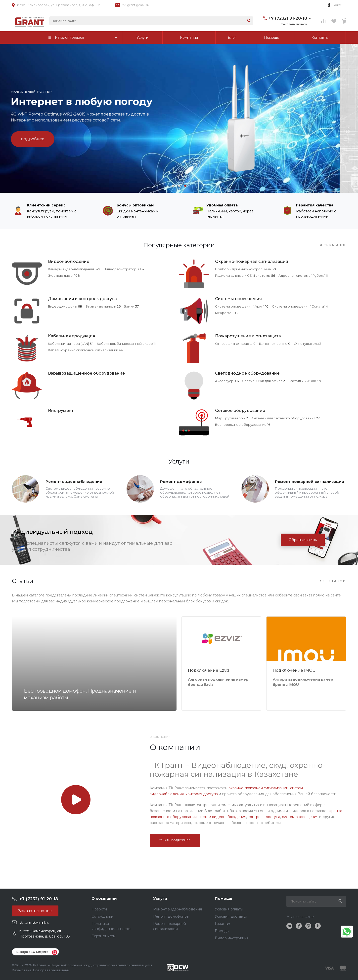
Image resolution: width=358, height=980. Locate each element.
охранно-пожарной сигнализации (258, 788)
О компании (104, 898)
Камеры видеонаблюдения (71, 269)
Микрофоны (225, 313)
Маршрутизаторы (230, 418)
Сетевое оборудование (240, 411)
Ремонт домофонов (181, 482)
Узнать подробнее (175, 840)
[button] (173, 186)
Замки (129, 306)
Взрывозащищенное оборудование (86, 373)
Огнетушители (306, 344)
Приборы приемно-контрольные (243, 269)
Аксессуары (225, 381)
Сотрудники (102, 916)
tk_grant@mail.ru (136, 5)
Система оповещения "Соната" (299, 306)
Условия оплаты (229, 909)
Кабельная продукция (72, 336)
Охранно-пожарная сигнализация (252, 261)
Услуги (160, 898)
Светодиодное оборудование (247, 373)
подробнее (51, 139)
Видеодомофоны (63, 306)
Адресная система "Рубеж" (302, 275)
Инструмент (61, 411)
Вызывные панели (101, 306)
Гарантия (223, 924)
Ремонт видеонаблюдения (74, 482)
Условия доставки (231, 916)
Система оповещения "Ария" (240, 306)
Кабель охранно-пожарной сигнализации (83, 350)
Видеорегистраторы (121, 269)
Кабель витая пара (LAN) (68, 344)
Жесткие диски (61, 275)
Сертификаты (104, 936)
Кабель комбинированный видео (125, 344)
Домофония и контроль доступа (82, 299)
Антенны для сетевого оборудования (283, 418)
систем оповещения (300, 817)
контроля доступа (202, 794)
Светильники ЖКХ (303, 381)
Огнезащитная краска (234, 344)
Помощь (224, 898)
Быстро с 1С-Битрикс (32, 952)
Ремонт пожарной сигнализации (310, 482)
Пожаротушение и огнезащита (248, 336)
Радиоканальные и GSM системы (243, 275)
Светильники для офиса (262, 381)
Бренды (222, 931)
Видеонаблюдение (69, 261)
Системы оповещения (238, 299)
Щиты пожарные (273, 344)
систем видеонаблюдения (222, 817)
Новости (99, 909)
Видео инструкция (232, 938)
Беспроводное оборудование (241, 425)
